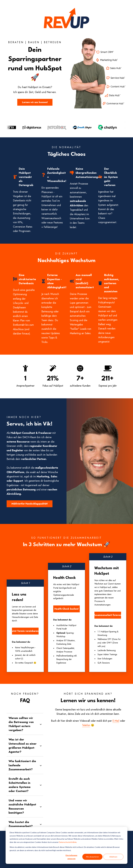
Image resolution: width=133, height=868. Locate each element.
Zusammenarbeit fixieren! (108, 615)
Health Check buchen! (66, 609)
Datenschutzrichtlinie (68, 842)
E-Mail (116, 721)
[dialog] (66, 845)
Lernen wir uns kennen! (35, 102)
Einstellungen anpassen (71, 857)
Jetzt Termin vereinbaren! (25, 631)
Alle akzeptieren (92, 857)
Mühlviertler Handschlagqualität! (30, 504)
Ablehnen (113, 857)
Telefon (86, 725)
